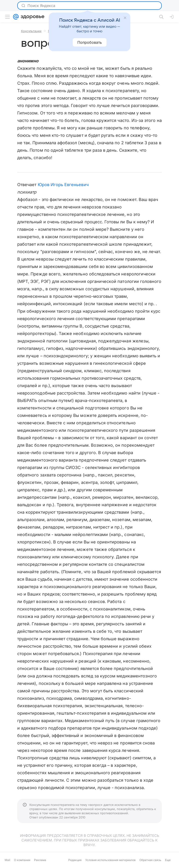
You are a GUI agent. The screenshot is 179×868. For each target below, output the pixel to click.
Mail (7, 860)
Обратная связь (150, 860)
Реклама (40, 860)
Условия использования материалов (110, 860)
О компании (22, 860)
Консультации (31, 31)
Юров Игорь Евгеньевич (63, 185)
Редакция (75, 860)
